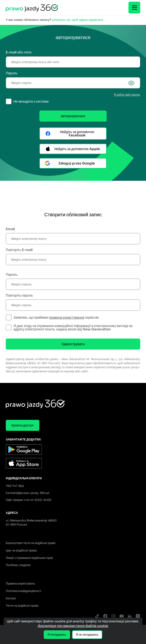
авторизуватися (73, 116)
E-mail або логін (19, 52)
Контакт (11, 598)
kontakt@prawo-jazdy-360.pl (27, 493)
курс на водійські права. (21, 550)
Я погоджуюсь (57, 635)
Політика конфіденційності (23, 591)
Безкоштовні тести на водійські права (31, 543)
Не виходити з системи (31, 101)
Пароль (12, 73)
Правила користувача (20, 583)
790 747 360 (15, 486)
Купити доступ (23, 425)
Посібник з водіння (18, 565)
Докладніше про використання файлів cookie (73, 626)
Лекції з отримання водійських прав (29, 558)
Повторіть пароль (19, 295)
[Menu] (134, 8)
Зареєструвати (73, 344)
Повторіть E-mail (19, 250)
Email (10, 229)
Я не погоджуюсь (87, 635)
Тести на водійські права (22, 606)
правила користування (67, 317)
